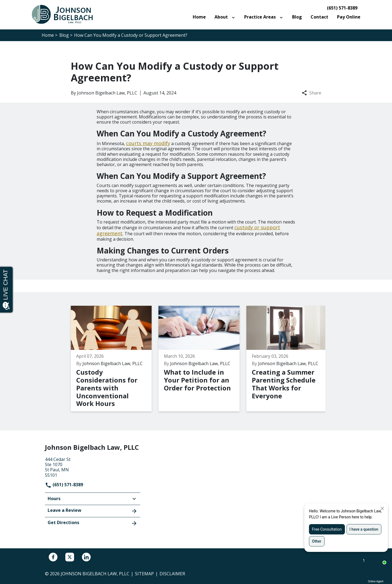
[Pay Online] (349, 17)
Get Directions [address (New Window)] (93, 523)
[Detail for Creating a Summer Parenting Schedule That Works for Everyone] (285, 359)
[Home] (199, 17)
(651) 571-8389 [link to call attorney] (342, 8)
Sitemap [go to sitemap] (144, 574)
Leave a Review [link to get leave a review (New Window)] (93, 511)
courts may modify (148, 143)
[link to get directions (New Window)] (93, 467)
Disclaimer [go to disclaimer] (172, 574)
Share (312, 93)
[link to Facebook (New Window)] (53, 557)
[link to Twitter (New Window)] (70, 557)
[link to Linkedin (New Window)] (86, 557)
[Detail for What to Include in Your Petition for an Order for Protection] (199, 359)
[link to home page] (65, 14)
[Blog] (297, 17)
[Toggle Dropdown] (234, 17)
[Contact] (319, 17)
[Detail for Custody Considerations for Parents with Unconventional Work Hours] (114, 359)
